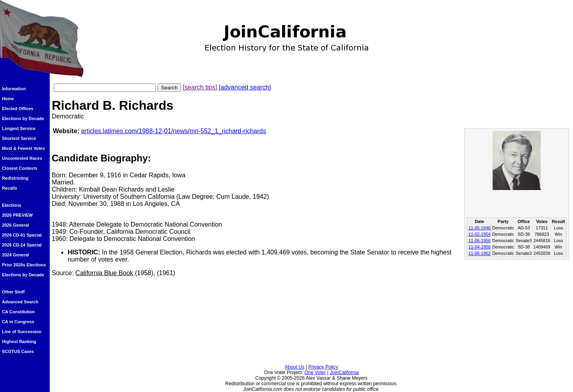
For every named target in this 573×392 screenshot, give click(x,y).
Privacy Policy (323, 367)
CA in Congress (18, 322)
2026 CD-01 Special (22, 235)
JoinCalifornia (344, 373)
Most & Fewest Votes (23, 148)
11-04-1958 (479, 247)
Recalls (10, 188)
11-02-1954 (479, 234)
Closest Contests (20, 168)
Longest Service (19, 128)
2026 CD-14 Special (22, 245)
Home (8, 99)
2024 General (16, 255)
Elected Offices (18, 109)
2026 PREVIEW (17, 215)
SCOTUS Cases (18, 351)
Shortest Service (19, 138)
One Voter (315, 373)
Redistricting (15, 178)
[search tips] (200, 87)
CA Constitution (18, 312)
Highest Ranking (19, 342)
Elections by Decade (23, 118)
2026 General (16, 225)
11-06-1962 (479, 253)
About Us (295, 367)
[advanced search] (245, 87)
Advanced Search (20, 302)
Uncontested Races (22, 158)
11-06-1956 (479, 241)
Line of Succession (22, 332)
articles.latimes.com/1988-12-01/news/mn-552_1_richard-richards (173, 131)
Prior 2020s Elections (24, 265)
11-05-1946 (479, 228)
